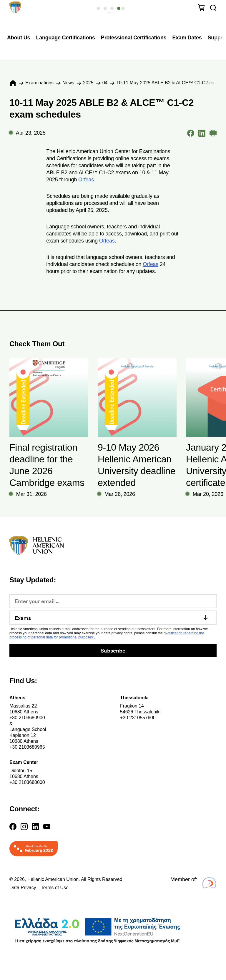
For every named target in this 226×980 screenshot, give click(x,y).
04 (105, 83)
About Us (19, 38)
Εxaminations (39, 83)
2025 (88, 83)
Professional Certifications (134, 38)
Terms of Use (55, 888)
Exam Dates (187, 38)
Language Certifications (65, 38)
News (68, 83)
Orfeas (86, 180)
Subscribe (113, 650)
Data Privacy (23, 888)
